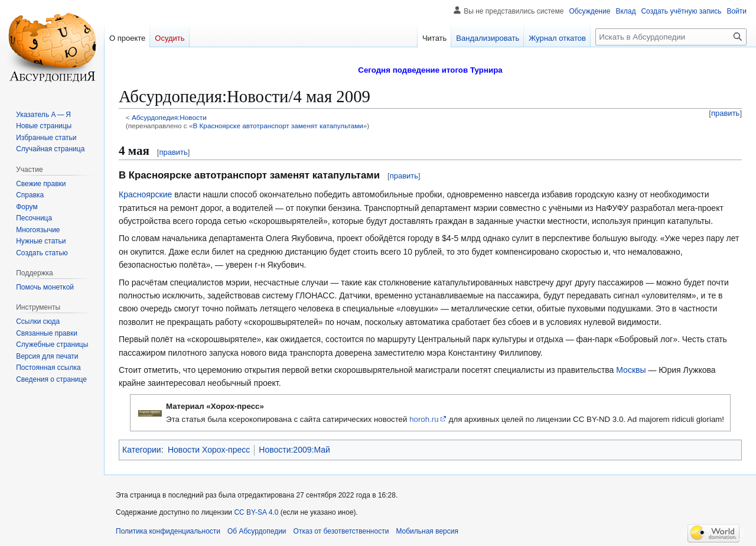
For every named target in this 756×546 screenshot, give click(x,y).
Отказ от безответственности (341, 531)
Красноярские (145, 194)
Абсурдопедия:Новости (169, 117)
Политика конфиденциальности (168, 531)
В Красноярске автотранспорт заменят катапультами (278, 126)
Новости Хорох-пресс (209, 450)
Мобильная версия (427, 531)
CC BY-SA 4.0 (256, 512)
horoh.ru (424, 419)
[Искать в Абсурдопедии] (671, 37)
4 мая (134, 151)
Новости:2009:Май (294, 450)
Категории (142, 450)
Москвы (631, 370)
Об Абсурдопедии (257, 531)
